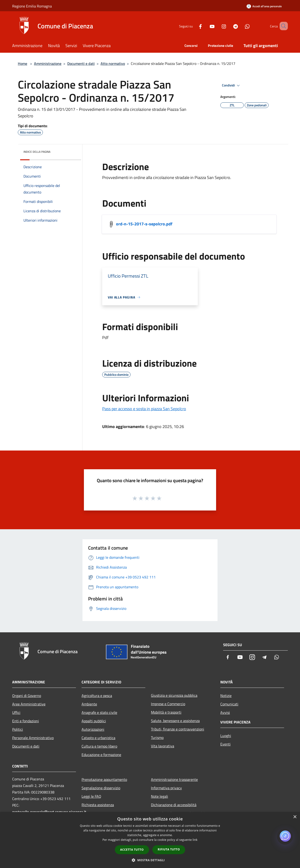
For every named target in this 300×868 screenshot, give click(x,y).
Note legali (159, 796)
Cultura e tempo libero (99, 746)
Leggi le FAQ (91, 796)
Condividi (232, 86)
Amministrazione (48, 63)
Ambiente (89, 704)
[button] (150, 860)
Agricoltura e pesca (97, 696)
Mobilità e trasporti (166, 712)
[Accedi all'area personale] (264, 6)
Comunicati (229, 704)
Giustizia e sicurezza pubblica (174, 695)
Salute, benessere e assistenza (175, 721)
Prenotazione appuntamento (104, 779)
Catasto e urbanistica (98, 738)
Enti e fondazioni (26, 721)
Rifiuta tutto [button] (169, 849)
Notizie (226, 696)
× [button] (295, 817)
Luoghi (226, 736)
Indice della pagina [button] (37, 152)
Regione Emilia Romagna (32, 6)
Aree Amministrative (29, 704)
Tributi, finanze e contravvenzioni (178, 729)
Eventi (225, 744)
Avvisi (225, 712)
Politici (18, 729)
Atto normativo (113, 63)
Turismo (157, 738)
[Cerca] (282, 26)
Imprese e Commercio (168, 704)
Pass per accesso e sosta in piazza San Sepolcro (144, 409)
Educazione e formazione (101, 755)
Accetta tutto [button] (132, 850)
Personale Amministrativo (33, 738)
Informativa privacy (166, 788)
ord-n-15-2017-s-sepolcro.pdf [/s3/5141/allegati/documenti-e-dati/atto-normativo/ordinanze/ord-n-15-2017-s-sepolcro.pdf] (144, 224)
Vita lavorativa (163, 746)
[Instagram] (217, 26)
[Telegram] (229, 26)
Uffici (16, 712)
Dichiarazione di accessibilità (174, 805)
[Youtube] (205, 26)
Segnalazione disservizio (101, 788)
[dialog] (150, 840)
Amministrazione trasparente (174, 779)
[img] (71, 151)
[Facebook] (194, 26)
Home (22, 63)
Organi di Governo (27, 696)
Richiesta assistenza (98, 805)
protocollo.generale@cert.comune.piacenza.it (49, 812)
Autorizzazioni (93, 729)
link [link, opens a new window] (195, 840)
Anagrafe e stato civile (99, 712)
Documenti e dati (81, 63)
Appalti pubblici (94, 721)
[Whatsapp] (240, 26)
